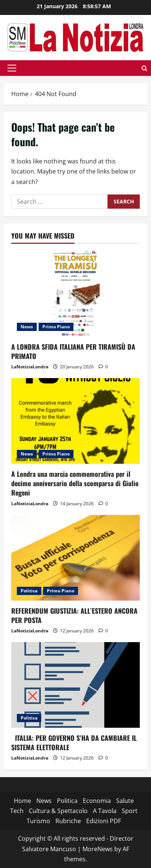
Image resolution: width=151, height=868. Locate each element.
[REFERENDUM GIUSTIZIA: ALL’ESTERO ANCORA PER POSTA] (75, 558)
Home (22, 801)
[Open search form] (144, 68)
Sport (130, 811)
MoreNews (98, 849)
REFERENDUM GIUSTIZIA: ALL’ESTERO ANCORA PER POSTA (74, 615)
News (27, 327)
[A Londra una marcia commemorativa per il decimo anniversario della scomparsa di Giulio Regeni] (75, 421)
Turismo (38, 821)
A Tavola (105, 811)
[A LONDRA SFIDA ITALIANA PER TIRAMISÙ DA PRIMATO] (75, 294)
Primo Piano (56, 327)
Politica (29, 591)
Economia (97, 801)
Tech (17, 811)
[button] (12, 68)
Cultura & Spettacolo (58, 811)
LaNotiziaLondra (30, 367)
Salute (125, 801)
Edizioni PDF (104, 821)
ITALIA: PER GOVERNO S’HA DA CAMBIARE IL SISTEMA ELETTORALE (74, 743)
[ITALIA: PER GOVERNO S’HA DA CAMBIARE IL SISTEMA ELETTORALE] (75, 685)
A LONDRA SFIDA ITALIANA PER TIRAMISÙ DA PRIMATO (73, 351)
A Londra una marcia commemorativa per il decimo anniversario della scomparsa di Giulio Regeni (75, 483)
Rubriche (68, 821)
